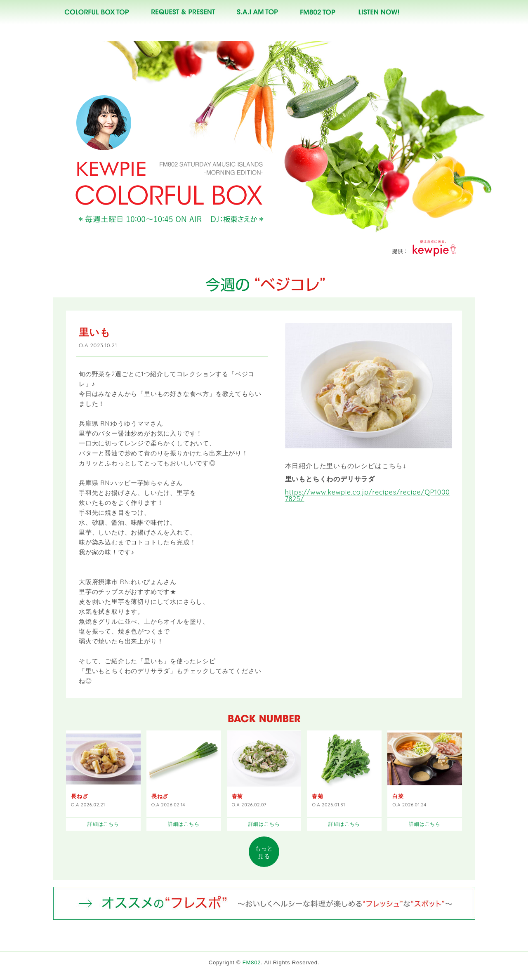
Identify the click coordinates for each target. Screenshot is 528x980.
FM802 (252, 964)
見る (264, 854)
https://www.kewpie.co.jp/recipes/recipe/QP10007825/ (368, 497)
